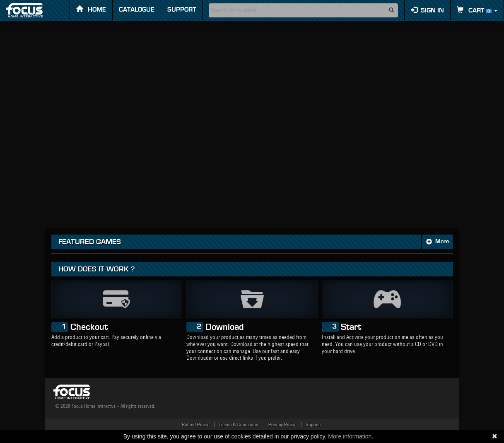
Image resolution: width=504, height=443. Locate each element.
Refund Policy (195, 425)
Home (91, 9)
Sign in (427, 10)
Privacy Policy (282, 425)
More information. (351, 436)
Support (182, 10)
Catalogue (137, 10)
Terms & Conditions (238, 425)
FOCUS (32, 10)
